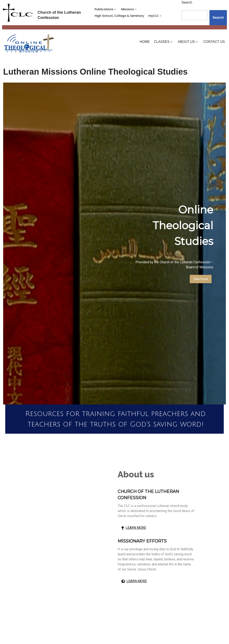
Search (187, 2)
